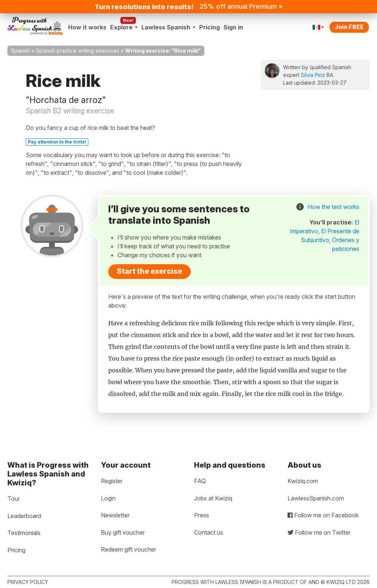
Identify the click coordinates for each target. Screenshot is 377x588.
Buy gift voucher (123, 532)
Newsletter (115, 515)
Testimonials (24, 533)
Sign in (233, 27)
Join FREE (349, 27)
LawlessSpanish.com (316, 498)
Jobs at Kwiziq (213, 498)
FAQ (200, 481)
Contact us (209, 532)
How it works (87, 27)
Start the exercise (149, 271)
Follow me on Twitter (319, 532)
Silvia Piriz (313, 75)
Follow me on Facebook (323, 515)
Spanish (21, 51)
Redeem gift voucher (128, 549)
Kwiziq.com (303, 481)
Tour (14, 499)
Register (112, 481)
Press (202, 515)
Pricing (209, 27)
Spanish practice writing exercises (78, 51)
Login (108, 498)
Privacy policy (28, 582)
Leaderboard (24, 516)
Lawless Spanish (168, 27)
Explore (124, 27)
